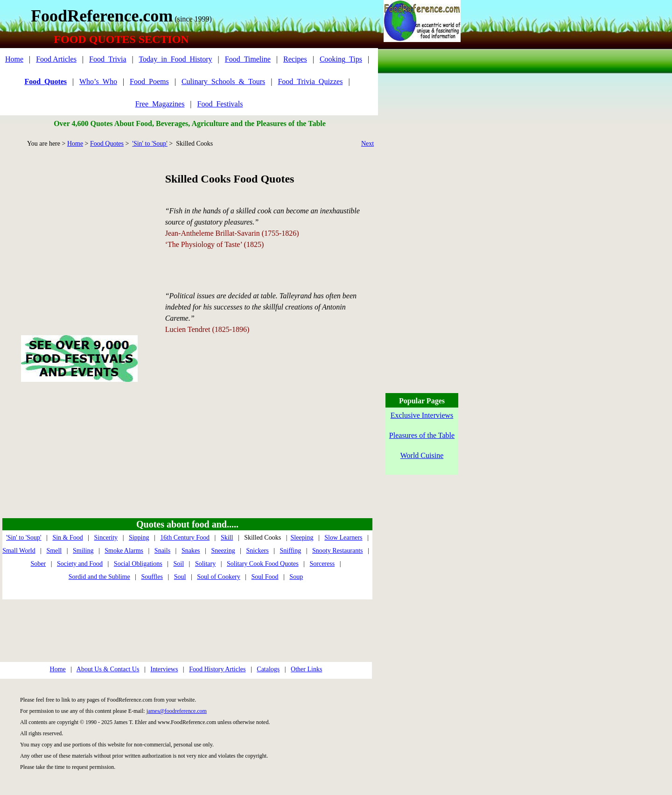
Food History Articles (217, 669)
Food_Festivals (220, 104)
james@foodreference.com (177, 711)
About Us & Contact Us (108, 669)
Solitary (205, 564)
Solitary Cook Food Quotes (263, 564)
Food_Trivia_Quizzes (310, 81)
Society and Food (80, 564)
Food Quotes (107, 144)
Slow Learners (343, 538)
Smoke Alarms (124, 551)
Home (14, 59)
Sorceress (322, 564)
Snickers (258, 551)
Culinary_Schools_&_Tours (223, 81)
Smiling (83, 551)
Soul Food (265, 577)
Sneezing (223, 551)
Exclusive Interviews (422, 415)
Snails (162, 551)
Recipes (295, 59)
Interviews (164, 669)
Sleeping (302, 538)
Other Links (306, 669)
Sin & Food (67, 538)
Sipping (139, 538)
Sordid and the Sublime (99, 577)
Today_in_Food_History (175, 59)
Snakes (191, 551)
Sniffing (291, 551)
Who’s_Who (98, 81)
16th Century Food (185, 538)
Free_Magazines (160, 104)
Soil (178, 564)
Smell (54, 551)
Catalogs (268, 669)
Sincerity (106, 538)
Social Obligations (138, 564)
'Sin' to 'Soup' (150, 144)
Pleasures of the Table (422, 435)
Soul (180, 577)
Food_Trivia (108, 59)
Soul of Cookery (219, 577)
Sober (38, 564)
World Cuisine (422, 455)
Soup (296, 577)
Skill (227, 538)
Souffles (152, 577)
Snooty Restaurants (338, 551)
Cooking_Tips (341, 59)
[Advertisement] (79, 231)
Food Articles (56, 59)
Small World (19, 551)
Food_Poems (149, 81)
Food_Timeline (248, 59)
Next (367, 144)
